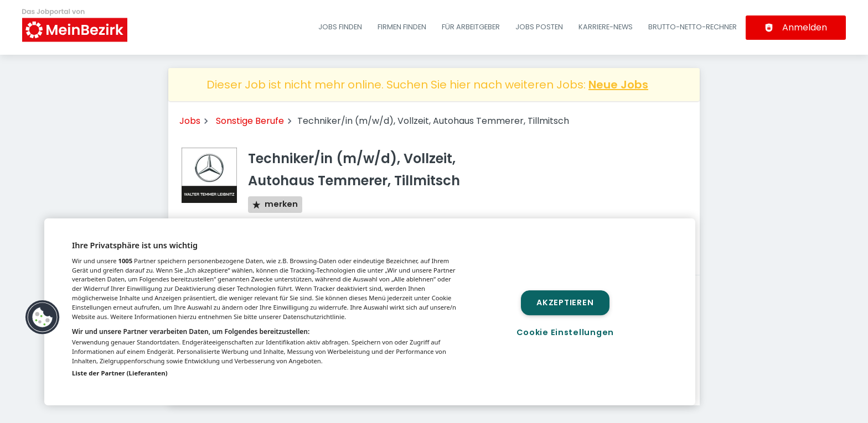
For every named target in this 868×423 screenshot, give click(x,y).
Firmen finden (402, 27)
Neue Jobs (618, 85)
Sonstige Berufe (250, 121)
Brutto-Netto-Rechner (693, 27)
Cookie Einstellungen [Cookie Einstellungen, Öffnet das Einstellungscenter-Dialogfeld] (565, 332)
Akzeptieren (565, 302)
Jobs (190, 121)
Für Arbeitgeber (471, 27)
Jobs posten (539, 27)
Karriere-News (606, 27)
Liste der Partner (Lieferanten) (120, 373)
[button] (43, 317)
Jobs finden (340, 27)
